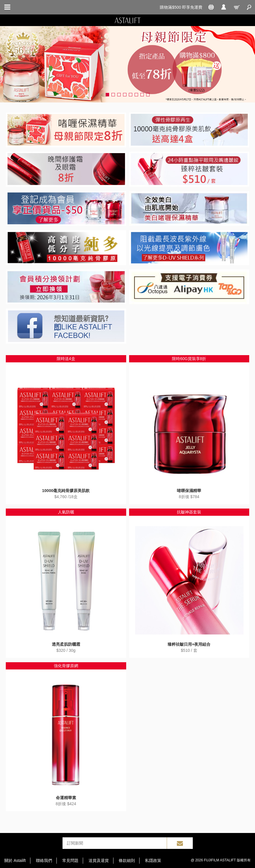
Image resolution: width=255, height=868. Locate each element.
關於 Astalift (15, 860)
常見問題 (70, 860)
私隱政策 (153, 860)
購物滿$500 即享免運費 (181, 7)
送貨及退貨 (99, 860)
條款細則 (127, 860)
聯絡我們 (44, 860)
